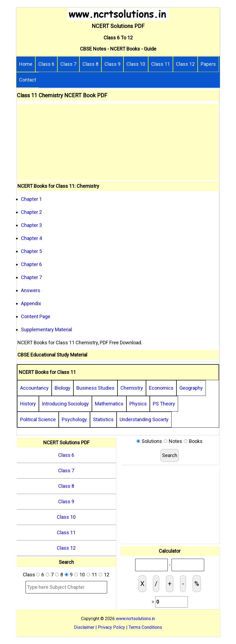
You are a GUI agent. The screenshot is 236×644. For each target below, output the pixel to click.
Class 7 (68, 64)
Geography (191, 388)
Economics (161, 388)
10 (82, 575)
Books (196, 441)
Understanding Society (144, 419)
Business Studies (95, 388)
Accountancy (34, 388)
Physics (138, 404)
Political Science (38, 419)
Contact (28, 80)
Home (26, 64)
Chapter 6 (31, 264)
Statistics (103, 419)
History (28, 404)
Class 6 (46, 64)
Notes (176, 441)
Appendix (31, 303)
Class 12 (185, 64)
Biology (63, 388)
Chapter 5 (31, 251)
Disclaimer (84, 627)
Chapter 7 (31, 277)
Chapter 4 (31, 238)
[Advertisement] (118, 142)
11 (94, 575)
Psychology (74, 419)
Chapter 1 (31, 199)
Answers (31, 290)
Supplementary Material (46, 329)
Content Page (36, 316)
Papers (208, 64)
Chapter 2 (31, 212)
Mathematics (109, 404)
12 (107, 575)
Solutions (152, 441)
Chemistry (132, 388)
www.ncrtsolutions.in (135, 619)
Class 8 (90, 64)
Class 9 (112, 64)
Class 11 (161, 64)
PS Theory (164, 404)
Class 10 (136, 64)
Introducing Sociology (65, 404)
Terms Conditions (145, 627)
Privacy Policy (111, 627)
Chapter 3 (31, 225)
